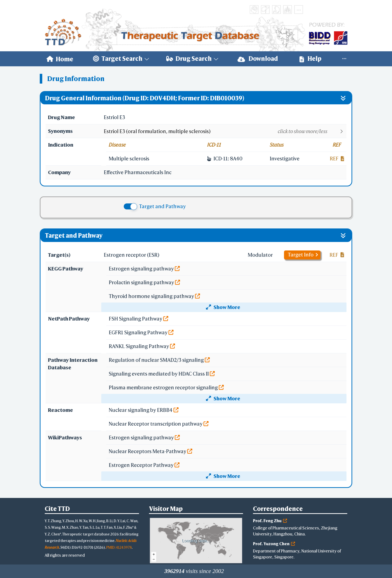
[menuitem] (60, 59)
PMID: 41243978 (119, 547)
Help (310, 59)
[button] (225, 131)
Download (258, 59)
